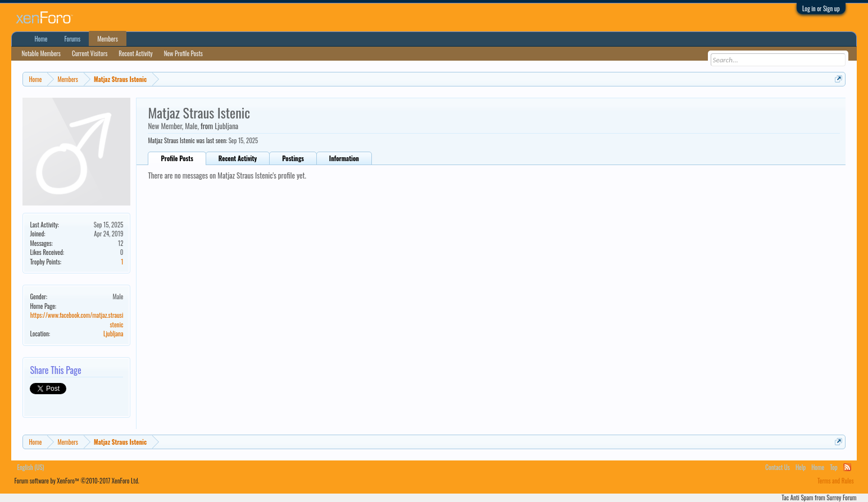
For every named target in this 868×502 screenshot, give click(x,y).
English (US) (30, 467)
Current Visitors (90, 53)
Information (344, 158)
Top (833, 467)
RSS (847, 467)
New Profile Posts (183, 53)
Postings (293, 158)
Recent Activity (238, 158)
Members (108, 39)
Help (801, 467)
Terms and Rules (836, 481)
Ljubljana (113, 334)
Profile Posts (177, 158)
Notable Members (41, 53)
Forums (72, 39)
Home (41, 39)
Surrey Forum (841, 498)
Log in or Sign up (821, 8)
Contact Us (778, 467)
